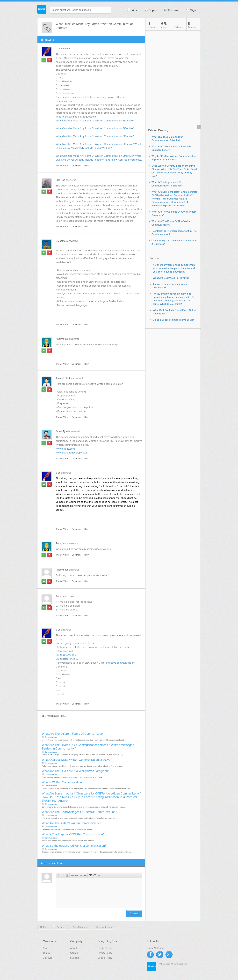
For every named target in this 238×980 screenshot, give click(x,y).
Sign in (192, 10)
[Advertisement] (93, 313)
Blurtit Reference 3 (66, 659)
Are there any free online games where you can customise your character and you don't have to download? (174, 268)
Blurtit (42, 10)
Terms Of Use (105, 948)
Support (75, 958)
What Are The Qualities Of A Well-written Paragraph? (75, 771)
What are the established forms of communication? (74, 846)
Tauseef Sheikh (64, 378)
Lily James (61, 241)
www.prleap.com (65, 449)
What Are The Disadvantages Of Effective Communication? (79, 812)
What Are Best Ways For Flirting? (171, 278)
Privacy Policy (105, 953)
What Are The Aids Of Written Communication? (72, 823)
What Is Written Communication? (62, 782)
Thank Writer (62, 166)
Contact (74, 953)
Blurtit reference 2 (66, 655)
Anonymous (62, 339)
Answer (134, 914)
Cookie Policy (105, 958)
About (73, 948)
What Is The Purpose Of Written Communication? (73, 835)
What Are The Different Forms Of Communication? (74, 734)
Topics (151, 10)
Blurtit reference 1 (66, 647)
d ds (58, 48)
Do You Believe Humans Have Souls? (173, 320)
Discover (171, 10)
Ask (132, 10)
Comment (76, 166)
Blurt (87, 166)
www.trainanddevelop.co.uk (72, 453)
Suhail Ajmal (62, 431)
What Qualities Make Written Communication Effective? (77, 760)
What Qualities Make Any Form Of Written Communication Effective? (95, 121)
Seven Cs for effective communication (113, 663)
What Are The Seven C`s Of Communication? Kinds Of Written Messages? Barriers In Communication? (89, 747)
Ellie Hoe (60, 180)
